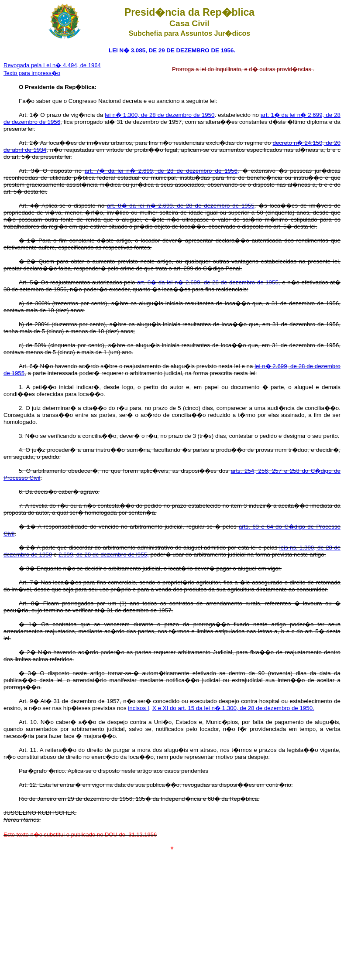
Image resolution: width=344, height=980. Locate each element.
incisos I (138, 708)
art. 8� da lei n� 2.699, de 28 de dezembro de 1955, (209, 282)
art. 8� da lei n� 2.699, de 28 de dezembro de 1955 (181, 206)
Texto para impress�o (32, 73)
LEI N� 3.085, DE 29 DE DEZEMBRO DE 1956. (172, 50)
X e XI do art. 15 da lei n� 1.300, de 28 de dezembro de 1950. (233, 708)
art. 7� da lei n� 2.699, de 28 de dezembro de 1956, (162, 171)
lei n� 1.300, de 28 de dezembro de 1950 (160, 115)
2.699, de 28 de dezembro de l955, (104, 555)
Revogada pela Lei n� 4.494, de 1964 (52, 65)
